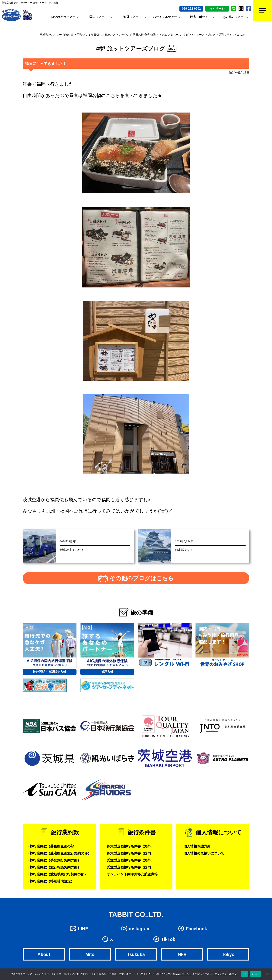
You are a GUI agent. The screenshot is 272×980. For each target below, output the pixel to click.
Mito (90, 955)
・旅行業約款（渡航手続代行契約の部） (57, 874)
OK (245, 974)
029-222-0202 (191, 9)
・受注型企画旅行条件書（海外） (129, 860)
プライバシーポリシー (227, 974)
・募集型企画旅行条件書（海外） (129, 846)
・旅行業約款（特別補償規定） (50, 881)
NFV (182, 955)
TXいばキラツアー (63, 17)
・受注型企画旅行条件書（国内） (129, 867)
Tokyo (228, 955)
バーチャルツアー (165, 17)
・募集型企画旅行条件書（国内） (129, 853)
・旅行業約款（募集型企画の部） (52, 846)
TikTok (168, 939)
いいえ (256, 974)
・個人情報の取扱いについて (202, 853)
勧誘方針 (107, 672)
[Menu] (263, 11)
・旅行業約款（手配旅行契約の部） (54, 860)
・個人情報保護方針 (195, 846)
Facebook (196, 929)
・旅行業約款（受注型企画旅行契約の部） (59, 853)
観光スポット (199, 17)
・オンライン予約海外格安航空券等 (131, 874)
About (44, 955)
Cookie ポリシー (182, 974)
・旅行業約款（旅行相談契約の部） (54, 867)
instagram (140, 929)
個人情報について (219, 832)
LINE (83, 929)
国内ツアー (97, 17)
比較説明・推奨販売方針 (50, 672)
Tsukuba (136, 955)
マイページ (217, 9)
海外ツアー (131, 17)
